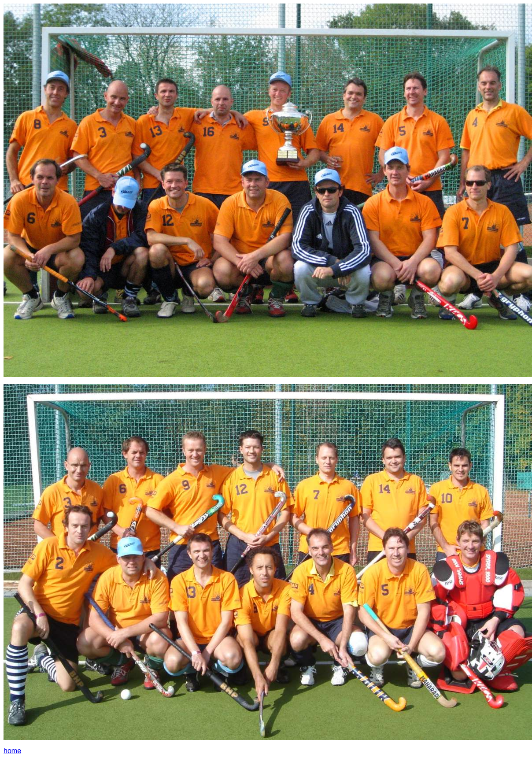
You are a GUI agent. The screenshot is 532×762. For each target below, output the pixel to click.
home (12, 751)
